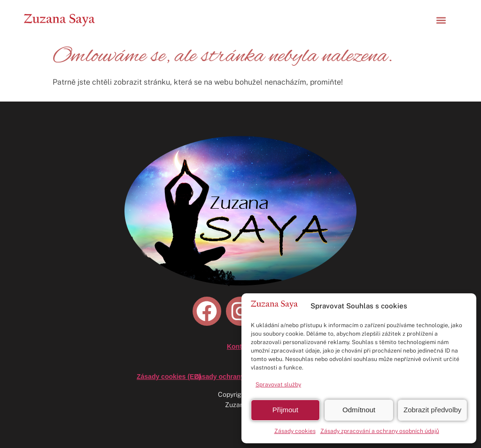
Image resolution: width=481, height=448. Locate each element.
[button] (441, 20)
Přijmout (285, 410)
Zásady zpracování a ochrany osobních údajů (380, 431)
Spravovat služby (278, 385)
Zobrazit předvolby (432, 410)
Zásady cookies (295, 431)
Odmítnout (359, 410)
